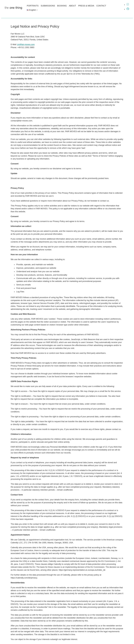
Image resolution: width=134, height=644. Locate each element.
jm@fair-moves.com (26, 45)
